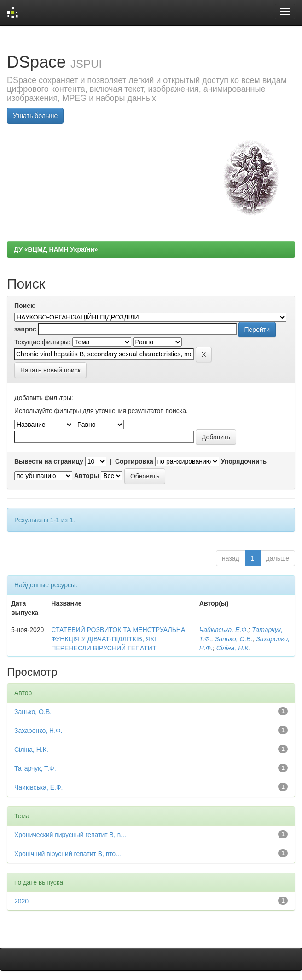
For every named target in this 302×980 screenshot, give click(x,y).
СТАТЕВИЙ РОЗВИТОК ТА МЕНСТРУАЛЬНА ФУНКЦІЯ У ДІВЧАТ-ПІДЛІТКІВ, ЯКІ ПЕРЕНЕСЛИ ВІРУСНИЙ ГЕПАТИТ (118, 639)
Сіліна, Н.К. (233, 648)
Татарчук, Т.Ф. (35, 768)
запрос (25, 329)
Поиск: (25, 306)
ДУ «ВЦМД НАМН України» (56, 249)
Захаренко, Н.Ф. (38, 731)
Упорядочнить (244, 461)
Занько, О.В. (234, 639)
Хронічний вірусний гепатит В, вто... (68, 854)
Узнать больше (35, 116)
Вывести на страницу (49, 461)
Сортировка (134, 461)
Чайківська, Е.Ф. (224, 630)
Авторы (87, 476)
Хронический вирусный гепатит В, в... (70, 835)
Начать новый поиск (50, 370)
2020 (21, 901)
